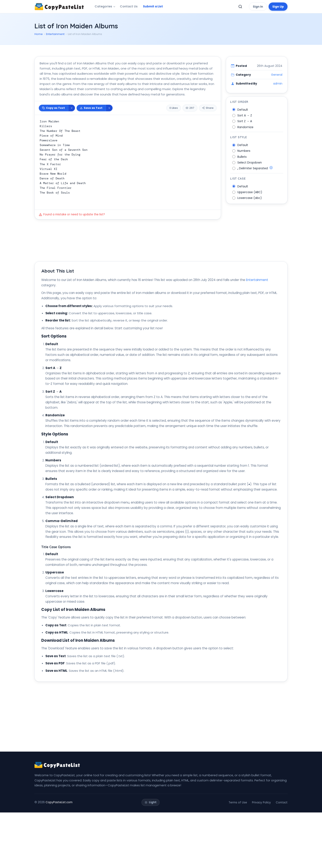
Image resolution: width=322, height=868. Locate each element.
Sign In (258, 7)
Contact (282, 858)
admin (278, 102)
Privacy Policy (261, 858)
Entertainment (55, 34)
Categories (103, 6)
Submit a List (153, 6)
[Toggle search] (240, 7)
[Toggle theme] (151, 858)
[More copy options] (72, 126)
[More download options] (109, 126)
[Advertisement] (158, 60)
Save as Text (91, 126)
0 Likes (174, 126)
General (277, 93)
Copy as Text (53, 126)
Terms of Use (238, 858)
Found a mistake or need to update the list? (72, 233)
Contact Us (129, 6)
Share (208, 126)
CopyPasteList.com (59, 858)
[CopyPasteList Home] (59, 7)
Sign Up (278, 7)
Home (39, 34)
